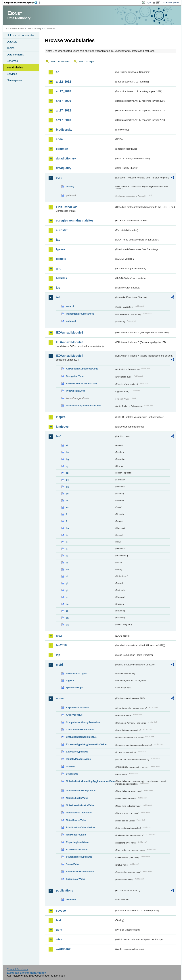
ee (67, 494)
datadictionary (66, 158)
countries (71, 899)
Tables (11, 48)
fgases (61, 249)
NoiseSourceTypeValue (79, 813)
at (67, 445)
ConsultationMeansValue (80, 730)
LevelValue (72, 774)
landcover (63, 427)
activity (70, 187)
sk (67, 618)
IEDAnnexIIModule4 (69, 356)
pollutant (71, 321)
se (67, 604)
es (67, 507)
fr (67, 521)
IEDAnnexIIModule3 (69, 342)
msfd (59, 665)
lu (67, 556)
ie (67, 535)
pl (67, 583)
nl (67, 576)
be (67, 452)
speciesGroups (74, 687)
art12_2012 (63, 82)
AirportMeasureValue (78, 707)
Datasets (12, 42)
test (58, 920)
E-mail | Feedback (18, 969)
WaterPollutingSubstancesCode (84, 406)
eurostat (62, 230)
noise (60, 698)
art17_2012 (63, 110)
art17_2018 (63, 120)
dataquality (64, 168)
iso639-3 (71, 766)
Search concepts (86, 61)
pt (67, 590)
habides (61, 278)
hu (67, 528)
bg (67, 459)
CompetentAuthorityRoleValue (83, 722)
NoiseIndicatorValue (77, 798)
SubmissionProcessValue (80, 872)
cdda (59, 139)
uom (59, 930)
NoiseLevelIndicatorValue (80, 805)
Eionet (21, 28)
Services (12, 74)
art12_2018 (63, 91)
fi (67, 514)
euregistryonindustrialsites (75, 221)
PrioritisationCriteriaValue (80, 827)
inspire (61, 417)
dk (67, 487)
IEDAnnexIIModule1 (69, 333)
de (67, 480)
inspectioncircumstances (80, 314)
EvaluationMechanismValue (81, 737)
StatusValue (73, 864)
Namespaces (14, 80)
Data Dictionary (34, 28)
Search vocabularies (60, 61)
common (62, 149)
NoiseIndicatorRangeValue (81, 791)
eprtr (59, 178)
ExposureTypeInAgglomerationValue (86, 744)
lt (67, 549)
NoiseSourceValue (76, 820)
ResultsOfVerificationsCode (81, 383)
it (67, 542)
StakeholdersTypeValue (79, 857)
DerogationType (75, 376)
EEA (22, 3)
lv (67, 563)
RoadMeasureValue (77, 849)
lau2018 (61, 645)
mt (67, 570)
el (67, 501)
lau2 (59, 636)
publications (64, 891)
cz (67, 473)
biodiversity (64, 130)
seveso (61, 911)
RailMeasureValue (76, 835)
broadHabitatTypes (76, 674)
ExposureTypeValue (77, 752)
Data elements (15, 55)
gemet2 (61, 259)
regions (70, 680)
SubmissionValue (76, 879)
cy (67, 466)
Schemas (12, 61)
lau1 (59, 436)
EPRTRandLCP (66, 207)
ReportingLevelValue (77, 842)
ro (67, 597)
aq (58, 72)
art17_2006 (63, 101)
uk (67, 625)
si (67, 611)
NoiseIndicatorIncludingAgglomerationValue (90, 781)
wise (59, 939)
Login (148, 2)
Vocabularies (15, 68)
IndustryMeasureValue (78, 759)
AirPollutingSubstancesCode (82, 369)
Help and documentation (21, 35)
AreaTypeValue (74, 715)
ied (58, 297)
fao (58, 240)
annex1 (70, 306)
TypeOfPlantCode (76, 391)
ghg (59, 268)
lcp (58, 655)
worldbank (63, 949)
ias (58, 288)
